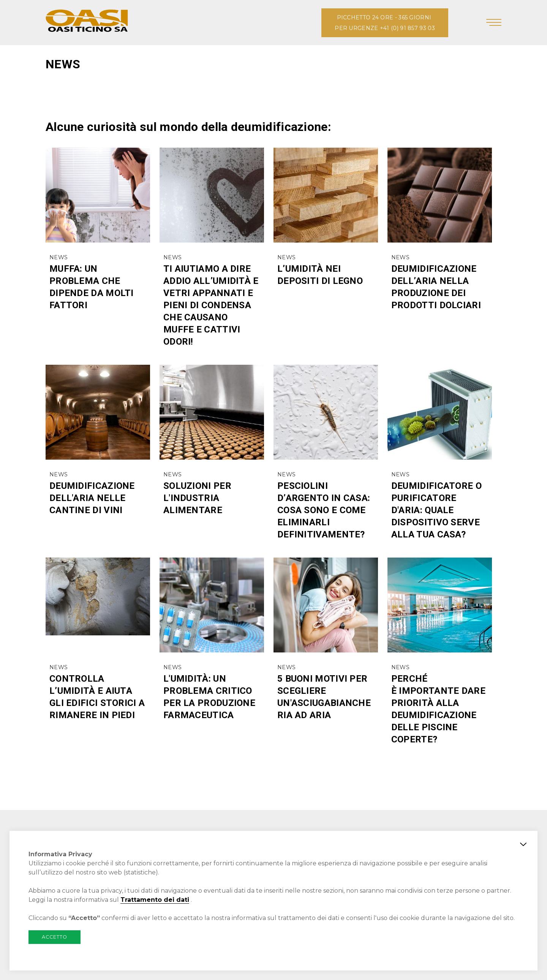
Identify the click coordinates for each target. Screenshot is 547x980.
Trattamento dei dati (155, 900)
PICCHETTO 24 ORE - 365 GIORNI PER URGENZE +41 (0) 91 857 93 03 (385, 23)
